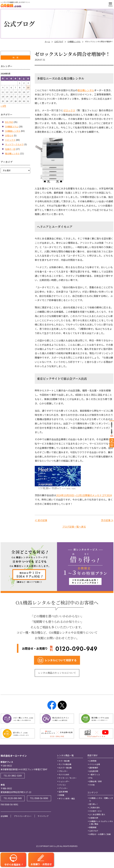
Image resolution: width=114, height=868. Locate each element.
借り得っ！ (94, 804)
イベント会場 (95, 764)
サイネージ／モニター (68, 778)
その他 (92, 785)
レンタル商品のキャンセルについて (57, 673)
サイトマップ (43, 816)
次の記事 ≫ (107, 520)
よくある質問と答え (97, 814)
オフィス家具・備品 (67, 798)
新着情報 (93, 827)
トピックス (10, 140)
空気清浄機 (63, 792)
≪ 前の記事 (41, 520)
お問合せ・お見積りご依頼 (100, 834)
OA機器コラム (12, 127)
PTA (91, 778)
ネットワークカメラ (14, 144)
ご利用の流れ (95, 807)
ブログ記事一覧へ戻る (74, 527)
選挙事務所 (94, 768)
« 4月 (3, 106)
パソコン (62, 785)
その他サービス (95, 811)
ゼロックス (69, 110)
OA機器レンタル (74, 41)
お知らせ (9, 135)
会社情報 (4, 816)
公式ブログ (59, 41)
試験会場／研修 (95, 781)
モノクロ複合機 (65, 764)
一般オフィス (95, 774)
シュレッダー (64, 781)
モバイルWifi (64, 774)
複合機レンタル (86, 90)
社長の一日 (10, 149)
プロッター (63, 771)
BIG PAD (9, 122)
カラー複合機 (64, 761)
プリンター (63, 788)
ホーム (47, 41)
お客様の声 (94, 818)
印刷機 (61, 795)
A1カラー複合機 (65, 768)
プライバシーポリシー (23, 816)
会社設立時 (94, 771)
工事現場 (93, 761)
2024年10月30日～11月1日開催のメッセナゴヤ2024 (84, 495)
